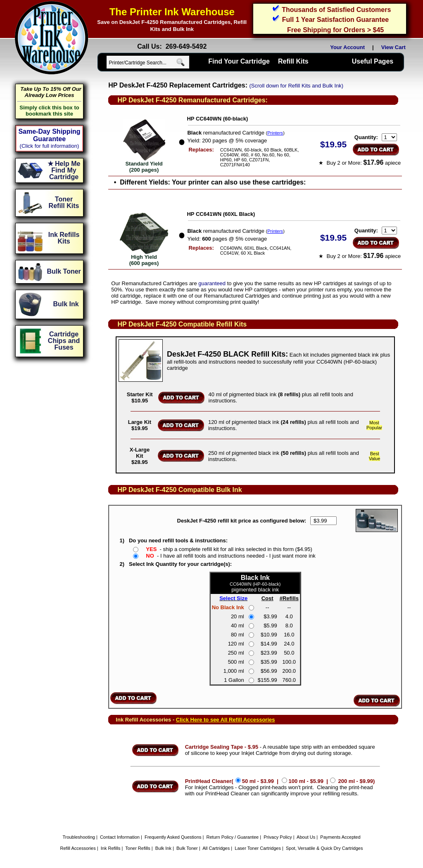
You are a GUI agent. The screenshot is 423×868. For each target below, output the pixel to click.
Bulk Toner (187, 848)
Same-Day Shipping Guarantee (49, 135)
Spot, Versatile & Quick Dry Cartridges (324, 848)
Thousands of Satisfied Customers (336, 10)
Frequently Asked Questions (173, 837)
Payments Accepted (340, 837)
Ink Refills (111, 848)
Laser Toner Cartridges (258, 848)
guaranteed (212, 283)
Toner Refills (138, 848)
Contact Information (120, 837)
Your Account (347, 47)
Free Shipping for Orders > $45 (335, 30)
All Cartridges (216, 848)
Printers (275, 133)
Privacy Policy (278, 837)
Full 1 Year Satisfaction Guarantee (335, 20)
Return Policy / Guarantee (233, 837)
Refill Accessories (78, 848)
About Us (306, 837)
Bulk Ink (163, 848)
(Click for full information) (50, 146)
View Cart (395, 47)
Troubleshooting (78, 837)
